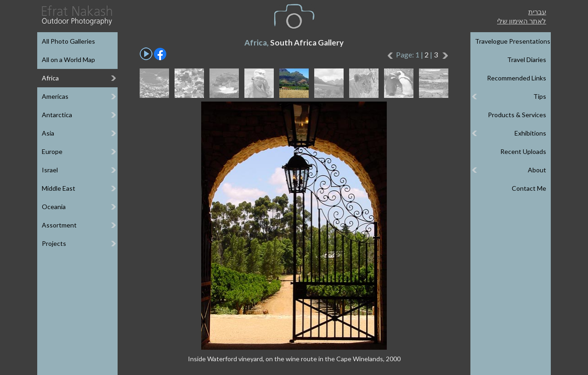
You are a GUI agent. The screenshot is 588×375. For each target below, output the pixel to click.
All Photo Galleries (68, 41)
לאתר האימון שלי (522, 21)
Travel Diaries (527, 60)
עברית (537, 11)
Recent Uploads (523, 151)
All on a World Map (68, 60)
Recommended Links (517, 78)
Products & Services (517, 115)
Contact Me (529, 188)
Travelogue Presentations (513, 41)
